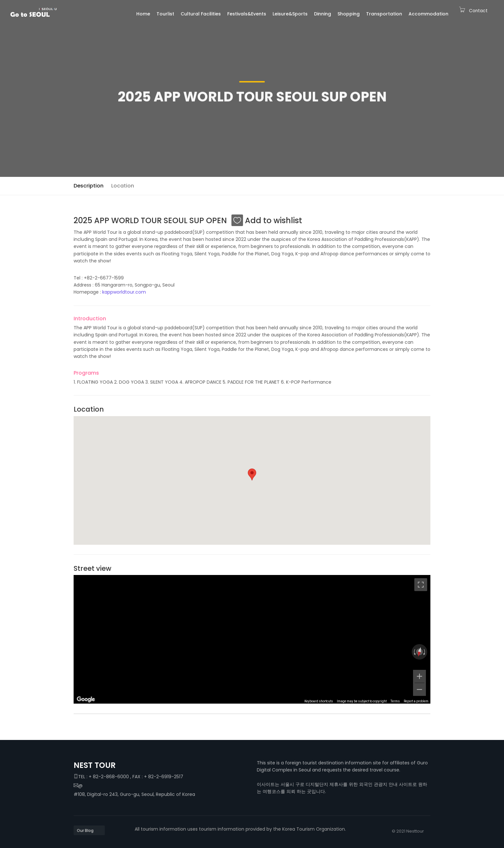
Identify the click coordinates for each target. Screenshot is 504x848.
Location (123, 186)
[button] (252, 474)
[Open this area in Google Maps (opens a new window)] (86, 699)
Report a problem (416, 701)
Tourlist (165, 14)
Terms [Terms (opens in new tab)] (395, 701)
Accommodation (428, 14)
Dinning (323, 14)
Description (89, 186)
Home (143, 14)
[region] (252, 639)
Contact (478, 11)
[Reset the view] (419, 652)
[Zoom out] (419, 689)
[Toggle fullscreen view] (421, 585)
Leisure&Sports (290, 14)
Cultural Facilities (201, 14)
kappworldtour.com (124, 292)
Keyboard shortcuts (319, 701)
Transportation (384, 14)
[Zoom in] (419, 676)
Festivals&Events (247, 14)
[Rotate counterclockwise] (414, 652)
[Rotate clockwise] (425, 652)
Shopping (349, 14)
